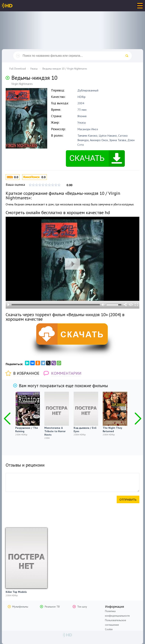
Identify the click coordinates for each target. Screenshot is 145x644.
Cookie (109, 629)
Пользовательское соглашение (116, 622)
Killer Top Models (16, 592)
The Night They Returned (112, 430)
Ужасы (82, 122)
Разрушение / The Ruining (27, 430)
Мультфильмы (20, 607)
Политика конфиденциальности (117, 613)
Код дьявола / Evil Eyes (85, 430)
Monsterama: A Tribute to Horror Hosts (55, 431)
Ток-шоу (82, 607)
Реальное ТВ (52, 607)
